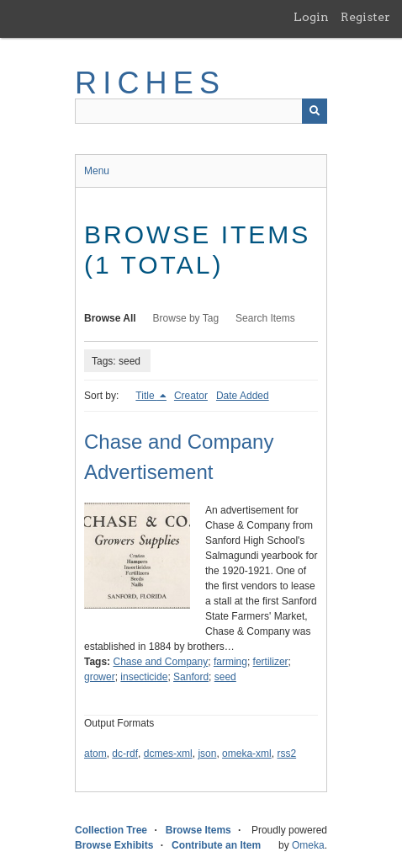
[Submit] (315, 111)
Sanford (191, 677)
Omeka (308, 845)
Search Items (265, 318)
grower (100, 677)
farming (230, 662)
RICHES (150, 83)
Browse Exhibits (114, 845)
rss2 (286, 754)
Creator (191, 396)
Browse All (110, 318)
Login (311, 17)
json (207, 754)
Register (365, 17)
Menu (97, 171)
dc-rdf (125, 754)
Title (146, 396)
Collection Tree (111, 830)
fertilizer (271, 662)
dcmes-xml (168, 754)
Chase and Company (160, 662)
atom (95, 754)
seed (225, 677)
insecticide (144, 677)
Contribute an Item (216, 845)
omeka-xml (247, 754)
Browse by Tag (186, 318)
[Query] (201, 111)
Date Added (243, 396)
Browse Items (198, 830)
